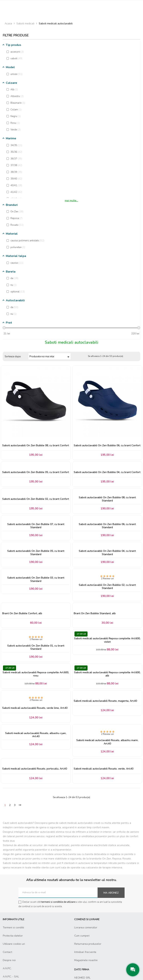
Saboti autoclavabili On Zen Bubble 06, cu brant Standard (107, 526)
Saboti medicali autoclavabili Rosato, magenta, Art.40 (105, 701)
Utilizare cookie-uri (14, 944)
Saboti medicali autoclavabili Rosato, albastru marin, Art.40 (107, 742)
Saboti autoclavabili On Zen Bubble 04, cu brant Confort (107, 472)
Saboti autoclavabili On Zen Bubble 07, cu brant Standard (36, 526)
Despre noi (9, 960)
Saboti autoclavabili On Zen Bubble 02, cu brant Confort (36, 499)
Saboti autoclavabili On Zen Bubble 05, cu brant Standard (36, 553)
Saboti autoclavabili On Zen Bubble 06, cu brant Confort (107, 446)
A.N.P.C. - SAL (11, 977)
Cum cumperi (82, 936)
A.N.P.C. (7, 968)
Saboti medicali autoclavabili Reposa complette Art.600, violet (107, 640)
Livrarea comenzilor (86, 928)
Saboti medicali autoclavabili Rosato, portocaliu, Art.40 (35, 769)
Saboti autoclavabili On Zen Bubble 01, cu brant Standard (36, 647)
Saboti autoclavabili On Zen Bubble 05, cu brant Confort (36, 472)
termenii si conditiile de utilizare (58, 902)
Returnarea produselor (88, 944)
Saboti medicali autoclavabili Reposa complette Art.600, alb (107, 674)
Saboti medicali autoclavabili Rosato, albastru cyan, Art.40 (36, 735)
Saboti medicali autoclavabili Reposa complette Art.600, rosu (36, 674)
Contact (7, 952)
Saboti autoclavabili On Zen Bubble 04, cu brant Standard (107, 553)
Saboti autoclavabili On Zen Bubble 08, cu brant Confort (36, 446)
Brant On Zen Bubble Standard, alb (95, 613)
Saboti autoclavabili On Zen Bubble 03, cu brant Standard (36, 579)
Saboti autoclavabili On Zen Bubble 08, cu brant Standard (107, 499)
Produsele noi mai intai (50, 357)
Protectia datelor (13, 936)
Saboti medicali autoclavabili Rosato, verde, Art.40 (104, 769)
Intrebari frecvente (85, 952)
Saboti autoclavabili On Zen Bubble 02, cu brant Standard (107, 587)
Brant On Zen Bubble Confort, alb (22, 613)
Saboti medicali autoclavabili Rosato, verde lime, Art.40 (35, 708)
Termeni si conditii (13, 928)
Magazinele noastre (86, 960)
